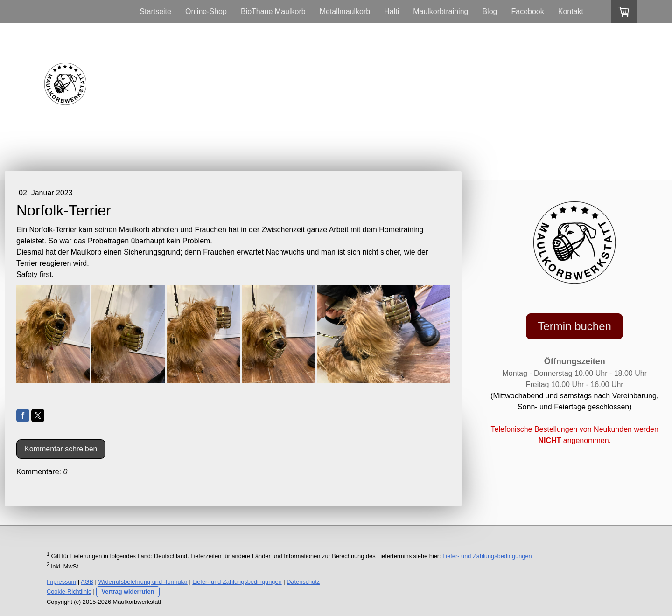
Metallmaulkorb (345, 11)
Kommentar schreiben (61, 449)
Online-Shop (206, 11)
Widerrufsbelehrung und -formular (143, 582)
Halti (392, 11)
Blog (490, 11)
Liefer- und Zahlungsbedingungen (487, 556)
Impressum (61, 582)
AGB (87, 582)
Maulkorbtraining (441, 11)
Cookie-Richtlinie (69, 592)
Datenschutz (303, 582)
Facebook (527, 11)
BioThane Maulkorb (273, 11)
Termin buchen (574, 326)
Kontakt (571, 11)
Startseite (155, 11)
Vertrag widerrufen (128, 592)
